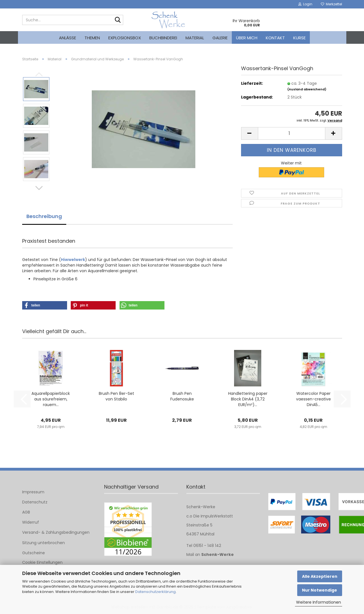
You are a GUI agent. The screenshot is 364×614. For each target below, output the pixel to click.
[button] (39, 188)
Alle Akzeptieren (320, 576)
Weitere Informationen (319, 602)
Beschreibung (44, 216)
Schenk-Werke (218, 555)
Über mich (247, 38)
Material (195, 38)
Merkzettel (331, 4)
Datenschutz (35, 502)
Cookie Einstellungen (42, 562)
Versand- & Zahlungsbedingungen (56, 532)
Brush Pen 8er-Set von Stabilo (116, 396)
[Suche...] (118, 20)
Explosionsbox (125, 38)
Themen (92, 38)
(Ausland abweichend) (307, 89)
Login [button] (305, 4)
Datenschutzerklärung (155, 592)
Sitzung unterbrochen (44, 543)
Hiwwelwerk (73, 260)
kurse (299, 38)
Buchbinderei (163, 38)
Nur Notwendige (320, 590)
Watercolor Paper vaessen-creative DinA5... (313, 399)
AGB (26, 512)
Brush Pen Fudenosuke (182, 396)
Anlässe (67, 38)
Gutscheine (34, 553)
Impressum (33, 492)
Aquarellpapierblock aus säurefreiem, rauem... (51, 399)
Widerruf (31, 522)
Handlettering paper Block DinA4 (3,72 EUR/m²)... (248, 399)
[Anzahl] (292, 133)
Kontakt (275, 38)
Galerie (220, 38)
